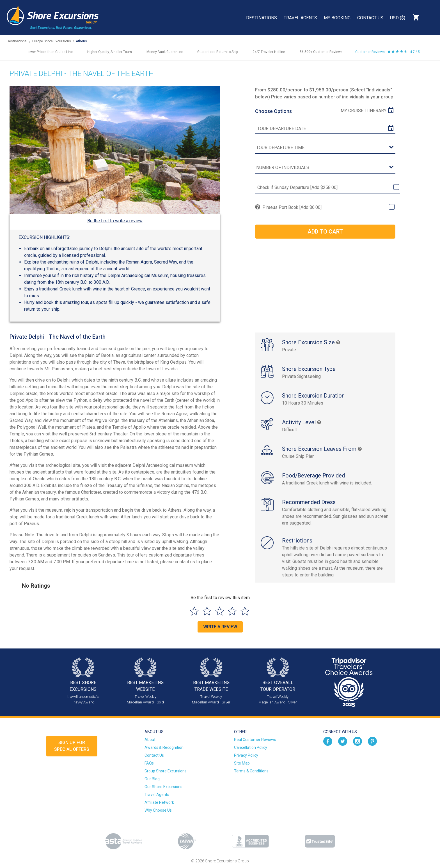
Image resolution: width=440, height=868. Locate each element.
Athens (81, 41)
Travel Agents (300, 18)
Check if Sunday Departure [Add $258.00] (297, 187)
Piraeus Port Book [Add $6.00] (292, 207)
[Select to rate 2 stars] (207, 611)
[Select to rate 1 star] (194, 611)
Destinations (262, 18)
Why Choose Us (158, 810)
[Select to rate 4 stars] (232, 611)
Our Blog (152, 779)
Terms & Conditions (251, 771)
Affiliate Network (159, 802)
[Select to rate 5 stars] (245, 611)
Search (430, 17)
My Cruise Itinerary (364, 111)
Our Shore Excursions (163, 787)
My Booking (337, 18)
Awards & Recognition (164, 747)
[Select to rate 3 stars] (220, 611)
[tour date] (325, 129)
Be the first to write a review (115, 221)
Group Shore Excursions (166, 771)
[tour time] (325, 148)
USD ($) (398, 18)
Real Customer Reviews (255, 740)
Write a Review (220, 627)
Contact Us (370, 18)
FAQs (149, 763)
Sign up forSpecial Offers (72, 746)
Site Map (242, 763)
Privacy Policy (246, 755)
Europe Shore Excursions (52, 41)
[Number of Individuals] (325, 168)
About (150, 740)
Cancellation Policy (251, 747)
